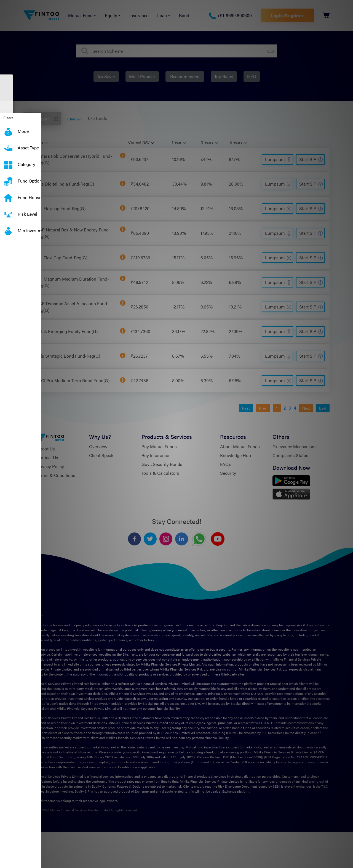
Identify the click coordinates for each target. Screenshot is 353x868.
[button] (3, 326)
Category (8, 161)
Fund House (8, 194)
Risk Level (8, 211)
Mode (8, 128)
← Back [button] (27, 336)
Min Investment (8, 227)
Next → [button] (49, 336)
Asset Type (8, 144)
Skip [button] (8, 336)
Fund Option (8, 178)
